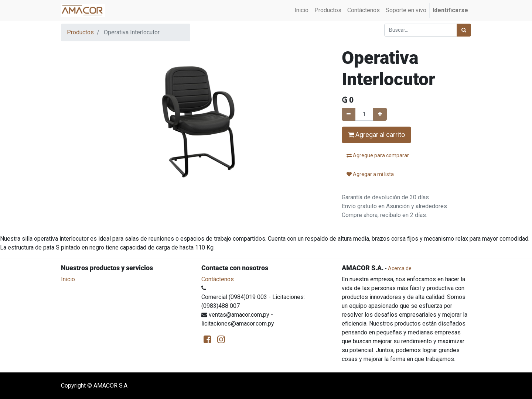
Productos (80, 32)
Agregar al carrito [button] (376, 135)
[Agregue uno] (380, 114)
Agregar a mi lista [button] (370, 174)
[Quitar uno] (349, 114)
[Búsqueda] (464, 30)
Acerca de (400, 268)
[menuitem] (301, 10)
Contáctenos (218, 279)
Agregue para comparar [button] (378, 155)
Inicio (68, 279)
